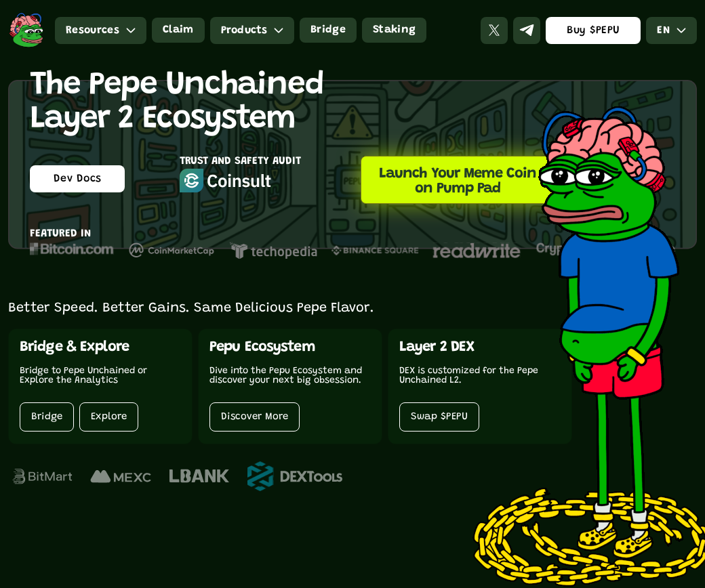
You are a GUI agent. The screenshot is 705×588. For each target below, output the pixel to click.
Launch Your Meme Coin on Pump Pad (458, 182)
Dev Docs (78, 179)
